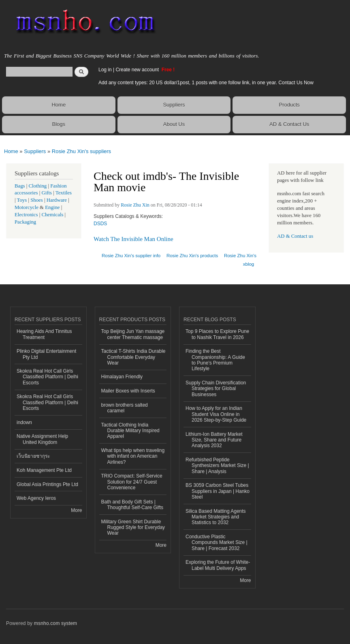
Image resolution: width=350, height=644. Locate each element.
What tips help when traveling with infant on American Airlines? (133, 456)
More (76, 510)
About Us (174, 124)
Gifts (47, 193)
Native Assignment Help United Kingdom (42, 439)
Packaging (25, 222)
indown (24, 422)
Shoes (37, 200)
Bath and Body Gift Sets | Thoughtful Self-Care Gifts (132, 505)
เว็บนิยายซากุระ (33, 456)
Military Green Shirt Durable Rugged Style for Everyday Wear (133, 528)
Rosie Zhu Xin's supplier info (131, 256)
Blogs (59, 124)
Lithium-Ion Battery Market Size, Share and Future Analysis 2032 (214, 440)
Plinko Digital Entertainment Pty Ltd (46, 354)
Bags (20, 186)
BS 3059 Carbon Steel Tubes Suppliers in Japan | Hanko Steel (218, 491)
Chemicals (53, 215)
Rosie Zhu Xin (135, 205)
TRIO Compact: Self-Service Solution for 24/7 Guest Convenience (132, 482)
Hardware (57, 200)
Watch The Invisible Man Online (133, 239)
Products (289, 105)
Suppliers (174, 105)
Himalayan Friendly (122, 377)
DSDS (100, 224)
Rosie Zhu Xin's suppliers (81, 151)
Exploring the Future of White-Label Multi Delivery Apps (218, 565)
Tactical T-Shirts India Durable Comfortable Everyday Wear (133, 357)
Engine (52, 207)
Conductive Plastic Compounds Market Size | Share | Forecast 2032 (217, 543)
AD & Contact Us (289, 124)
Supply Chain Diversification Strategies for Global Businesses (216, 389)
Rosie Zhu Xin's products (192, 256)
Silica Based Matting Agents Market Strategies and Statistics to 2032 (216, 517)
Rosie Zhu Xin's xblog (240, 260)
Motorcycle (27, 207)
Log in (105, 70)
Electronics (26, 215)
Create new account (138, 70)
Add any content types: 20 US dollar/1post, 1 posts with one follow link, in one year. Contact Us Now (206, 83)
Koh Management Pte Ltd (44, 470)
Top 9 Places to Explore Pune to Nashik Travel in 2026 (217, 334)
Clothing (38, 186)
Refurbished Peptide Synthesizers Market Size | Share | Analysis (217, 466)
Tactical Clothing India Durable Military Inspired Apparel (130, 431)
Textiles (64, 193)
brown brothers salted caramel (125, 408)
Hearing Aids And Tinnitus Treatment (44, 334)
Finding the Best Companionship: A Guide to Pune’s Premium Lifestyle (215, 360)
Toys (22, 200)
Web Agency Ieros (36, 498)
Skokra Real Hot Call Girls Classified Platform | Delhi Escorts (47, 377)
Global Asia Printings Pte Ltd (47, 484)
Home (59, 105)
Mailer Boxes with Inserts (128, 391)
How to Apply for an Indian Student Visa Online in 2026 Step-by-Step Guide (216, 414)
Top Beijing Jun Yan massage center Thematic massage (133, 334)
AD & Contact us (295, 236)
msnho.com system (55, 623)
